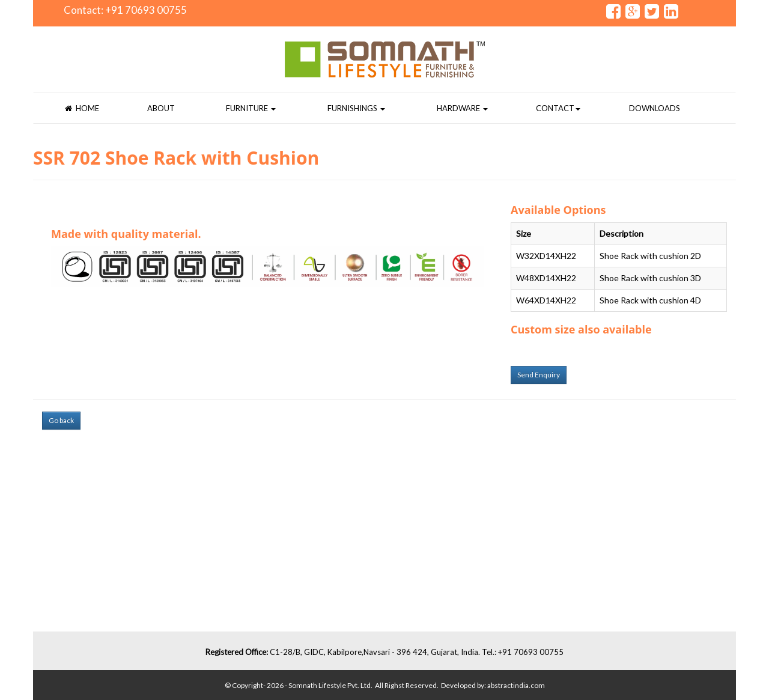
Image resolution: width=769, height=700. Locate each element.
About (161, 108)
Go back (61, 420)
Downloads (655, 108)
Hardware (462, 108)
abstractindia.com (516, 685)
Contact (558, 108)
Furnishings (356, 108)
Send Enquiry (539, 375)
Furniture (251, 108)
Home (82, 108)
